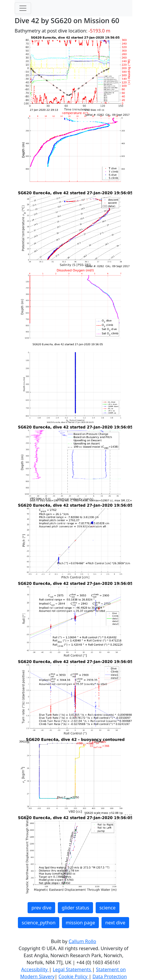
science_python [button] (39, 923)
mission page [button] (80, 923)
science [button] (108, 908)
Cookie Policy (73, 976)
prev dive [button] (41, 908)
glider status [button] (75, 908)
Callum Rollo (82, 941)
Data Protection (110, 976)
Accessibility (35, 969)
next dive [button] (115, 923)
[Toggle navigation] (23, 8)
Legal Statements (72, 969)
